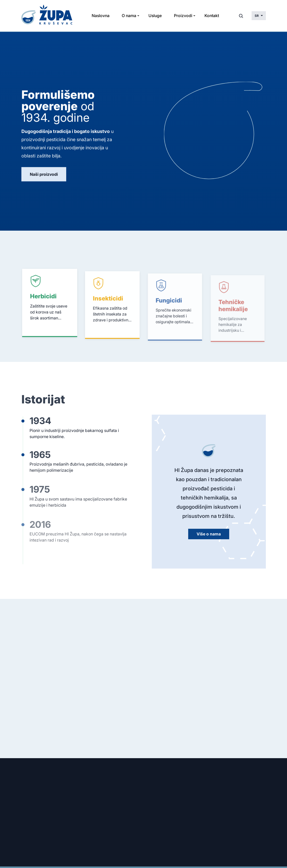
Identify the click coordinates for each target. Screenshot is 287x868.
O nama (129, 16)
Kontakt (212, 16)
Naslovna (101, 16)
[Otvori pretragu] (241, 16)
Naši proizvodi (44, 175)
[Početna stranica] (48, 16)
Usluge (155, 16)
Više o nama (209, 535)
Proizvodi (183, 16)
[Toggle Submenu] (138, 16)
